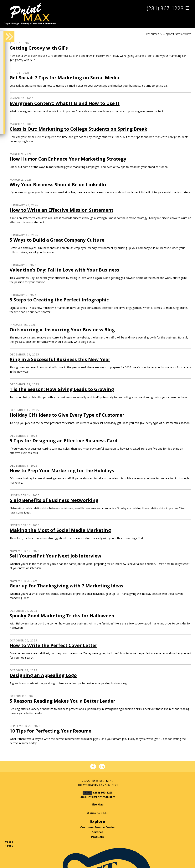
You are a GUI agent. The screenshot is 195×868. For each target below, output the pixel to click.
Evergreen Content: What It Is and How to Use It (65, 103)
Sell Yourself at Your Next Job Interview (56, 556)
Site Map (97, 804)
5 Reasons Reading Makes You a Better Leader (62, 701)
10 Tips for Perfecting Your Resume (50, 731)
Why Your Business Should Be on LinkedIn (58, 184)
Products (97, 837)
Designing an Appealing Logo (43, 675)
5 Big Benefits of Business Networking (54, 500)
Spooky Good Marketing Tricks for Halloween (62, 615)
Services (98, 832)
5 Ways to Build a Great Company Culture (57, 240)
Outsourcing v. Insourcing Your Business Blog (62, 330)
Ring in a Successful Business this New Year (60, 359)
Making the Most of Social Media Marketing (60, 530)
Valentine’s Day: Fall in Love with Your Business (64, 270)
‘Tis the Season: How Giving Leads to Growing (62, 389)
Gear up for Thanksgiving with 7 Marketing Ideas (66, 586)
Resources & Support (159, 34)
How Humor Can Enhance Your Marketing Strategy (68, 159)
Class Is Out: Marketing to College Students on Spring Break (78, 129)
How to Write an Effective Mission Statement (62, 210)
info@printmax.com (102, 797)
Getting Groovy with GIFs (39, 48)
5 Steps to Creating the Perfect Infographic (59, 300)
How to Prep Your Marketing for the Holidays (62, 470)
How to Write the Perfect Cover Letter (53, 645)
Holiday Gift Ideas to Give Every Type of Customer (67, 415)
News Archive (183, 34)
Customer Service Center (98, 827)
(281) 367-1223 (165, 8)
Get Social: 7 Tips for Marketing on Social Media (64, 77)
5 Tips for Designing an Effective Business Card (64, 440)
